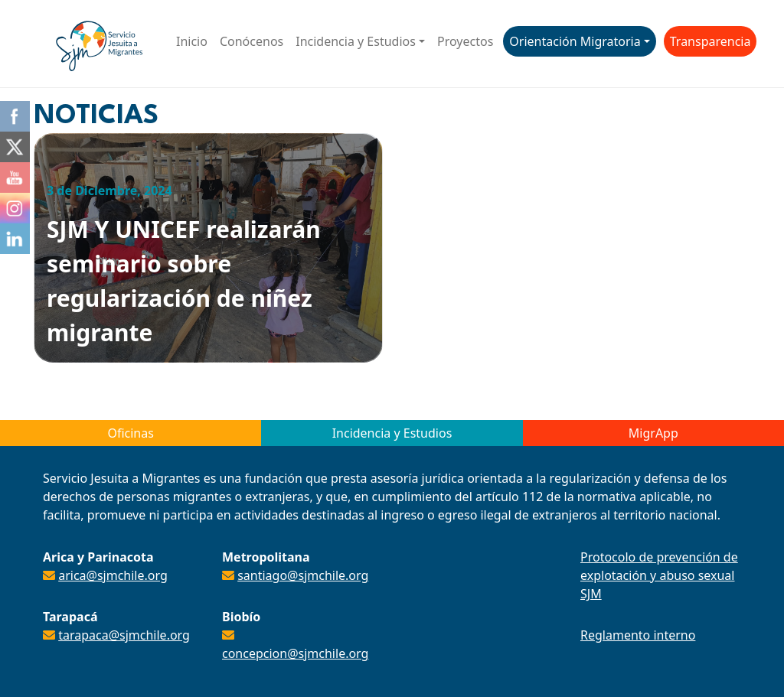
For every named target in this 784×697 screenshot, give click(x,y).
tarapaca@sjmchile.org (124, 635)
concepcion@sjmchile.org (295, 653)
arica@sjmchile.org (113, 575)
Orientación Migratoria (575, 41)
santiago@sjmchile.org (303, 575)
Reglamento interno (638, 635)
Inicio (192, 41)
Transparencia (710, 41)
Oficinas (130, 433)
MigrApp (653, 433)
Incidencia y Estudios (356, 41)
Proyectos (465, 41)
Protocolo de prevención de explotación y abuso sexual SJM (659, 575)
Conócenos (252, 41)
